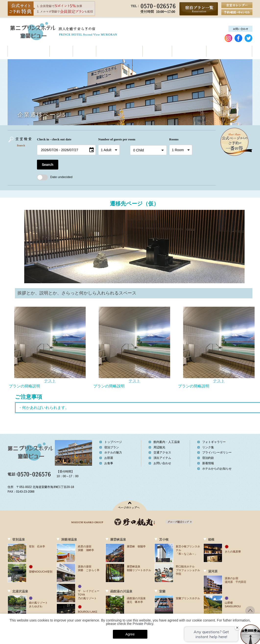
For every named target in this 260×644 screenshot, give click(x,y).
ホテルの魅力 (29, 51)
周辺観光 (157, 51)
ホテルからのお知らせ (217, 469)
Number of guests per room (113, 139)
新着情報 (208, 463)
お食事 (84, 51)
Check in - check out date (54, 139)
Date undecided (55, 177)
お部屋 (61, 51)
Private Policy (143, 624)
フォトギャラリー (214, 442)
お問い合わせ (252, 51)
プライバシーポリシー (217, 452)
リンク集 (208, 447)
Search (48, 165)
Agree (130, 634)
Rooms (174, 139)
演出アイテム (162, 458)
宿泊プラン (112, 447)
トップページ (113, 442)
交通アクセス (189, 51)
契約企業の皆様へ (229, 51)
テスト (50, 381)
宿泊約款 (208, 458)
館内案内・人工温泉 (119, 51)
